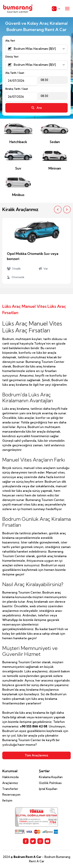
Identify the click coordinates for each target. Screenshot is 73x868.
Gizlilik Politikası (50, 783)
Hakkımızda (10, 777)
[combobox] (36, 49)
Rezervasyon (11, 795)
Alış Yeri (10, 41)
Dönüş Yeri (12, 57)
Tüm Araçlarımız (36, 755)
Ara (37, 108)
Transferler (10, 789)
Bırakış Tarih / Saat (17, 89)
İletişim (7, 800)
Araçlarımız (10, 783)
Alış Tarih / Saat (15, 73)
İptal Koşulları (48, 789)
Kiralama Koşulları (51, 777)
